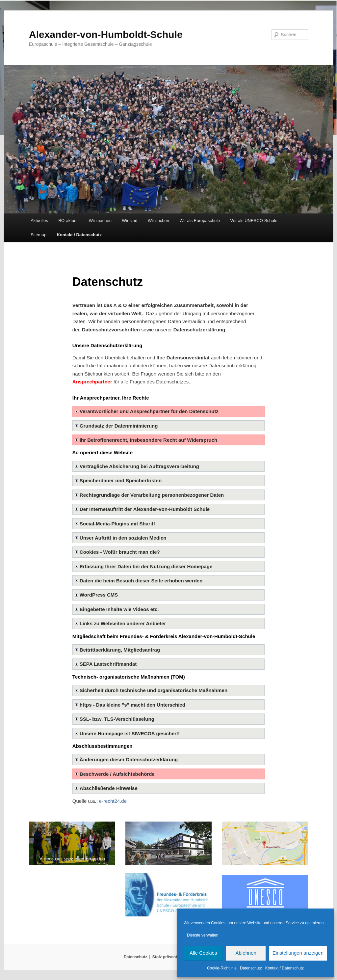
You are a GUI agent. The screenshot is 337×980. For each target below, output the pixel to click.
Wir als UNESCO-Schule (254, 221)
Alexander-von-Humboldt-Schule (106, 34)
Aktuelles (39, 221)
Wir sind (130, 221)
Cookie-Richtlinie (222, 968)
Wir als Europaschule (200, 221)
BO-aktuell (68, 221)
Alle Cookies (203, 953)
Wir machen (100, 221)
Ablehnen (246, 953)
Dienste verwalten (203, 935)
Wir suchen (158, 221)
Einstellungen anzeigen (298, 953)
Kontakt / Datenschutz (285, 968)
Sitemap (39, 235)
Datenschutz (251, 968)
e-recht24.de (113, 801)
